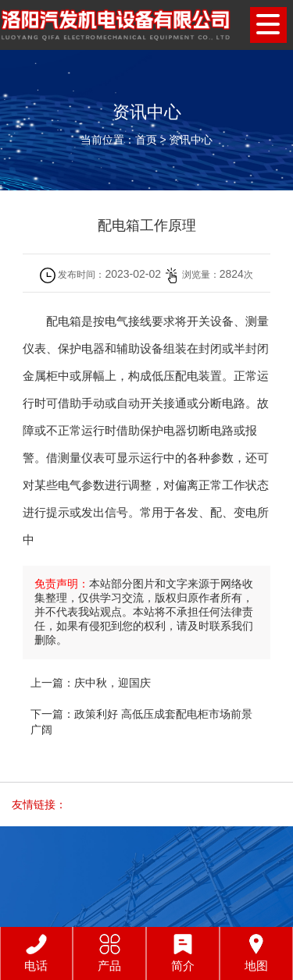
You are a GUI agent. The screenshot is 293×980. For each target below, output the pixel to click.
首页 (146, 140)
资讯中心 (191, 140)
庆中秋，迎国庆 (113, 683)
